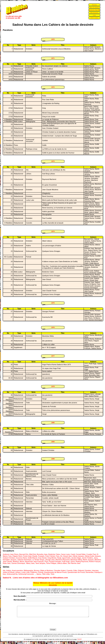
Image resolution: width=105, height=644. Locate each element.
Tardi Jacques (40, 563)
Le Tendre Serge (38, 560)
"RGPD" (79, 641)
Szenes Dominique (18, 563)
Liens (94, 15)
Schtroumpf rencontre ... (27, 574)
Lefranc (18, 572)
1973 (53, 161)
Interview (95, 571)
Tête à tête (46, 574)
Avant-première (17, 571)
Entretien (88, 571)
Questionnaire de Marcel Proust (55, 572)
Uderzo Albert (62, 563)
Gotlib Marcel (32, 558)
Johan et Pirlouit (9, 572)
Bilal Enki (33, 554)
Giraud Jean (67, 556)
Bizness (37, 571)
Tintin (52, 574)
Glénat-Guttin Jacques (93, 556)
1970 (53, 39)
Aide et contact (94, 18)
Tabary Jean (30, 563)
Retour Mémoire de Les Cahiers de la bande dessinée (53, 584)
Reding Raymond (82, 562)
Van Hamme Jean (74, 563)
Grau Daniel (42, 558)
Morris (22, 562)
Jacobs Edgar (76, 558)
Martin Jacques (88, 560)
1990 (53, 531)
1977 (53, 356)
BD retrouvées (94, 13)
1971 (53, 58)
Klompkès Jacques (10, 560)
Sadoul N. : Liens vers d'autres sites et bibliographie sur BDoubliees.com (35, 578)
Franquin (41, 556)
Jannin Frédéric (87, 558)
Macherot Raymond (63, 560)
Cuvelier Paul (91, 554)
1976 (53, 327)
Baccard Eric (24, 554)
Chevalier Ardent (60, 571)
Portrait (41, 572)
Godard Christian (9, 558)
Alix (4, 571)
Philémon (34, 572)
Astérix (9, 571)
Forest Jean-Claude (30, 556)
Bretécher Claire (54, 554)
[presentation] (53, 625)
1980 (53, 422)
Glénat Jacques (78, 556)
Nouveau (94, 5)
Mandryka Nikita (76, 560)
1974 (53, 231)
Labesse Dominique (24, 560)
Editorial (81, 571)
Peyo (46, 562)
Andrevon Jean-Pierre (11, 554)
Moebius (16, 562)
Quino (73, 562)
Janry (96, 558)
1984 (53, 442)
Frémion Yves (54, 556)
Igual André (66, 558)
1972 (53, 87)
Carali (73, 554)
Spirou (39, 574)
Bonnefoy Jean (42, 554)
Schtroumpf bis (12, 574)
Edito (75, 571)
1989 (53, 459)
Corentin (70, 571)
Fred (47, 556)
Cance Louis (65, 554)
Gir (61, 556)
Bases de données (94, 7)
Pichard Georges (55, 562)
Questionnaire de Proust (76, 572)
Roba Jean (7, 563)
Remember (90, 572)
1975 (53, 303)
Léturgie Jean (50, 560)
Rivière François (95, 562)
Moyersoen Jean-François (34, 562)
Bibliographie (28, 571)
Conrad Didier (81, 554)
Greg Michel (52, 558)
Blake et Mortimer (47, 571)
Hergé (59, 558)
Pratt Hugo (66, 562)
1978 (53, 386)
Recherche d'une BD (94, 10)
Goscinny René (21, 558)
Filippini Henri (17, 556)
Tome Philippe (51, 563)
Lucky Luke (25, 572)
